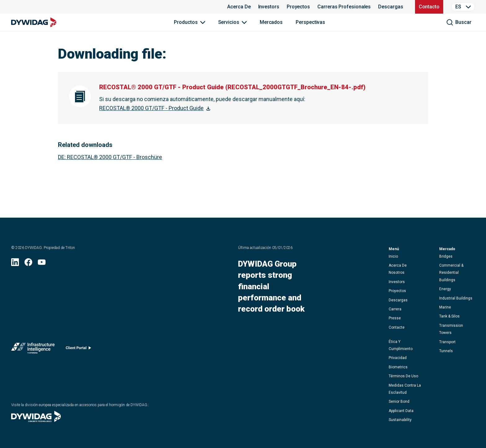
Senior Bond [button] (399, 401)
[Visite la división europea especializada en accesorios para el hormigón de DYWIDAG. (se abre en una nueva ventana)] (36, 420)
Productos (186, 22)
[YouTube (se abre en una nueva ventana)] (42, 264)
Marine (445, 307)
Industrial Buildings (456, 298)
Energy (445, 289)
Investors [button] (397, 282)
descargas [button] (398, 300)
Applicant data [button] (401, 411)
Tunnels (446, 351)
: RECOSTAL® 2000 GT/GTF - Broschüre (110, 157)
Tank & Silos (449, 316)
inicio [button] (393, 256)
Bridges (446, 256)
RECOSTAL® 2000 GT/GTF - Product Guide (151, 108)
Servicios (229, 22)
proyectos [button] (397, 291)
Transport (447, 342)
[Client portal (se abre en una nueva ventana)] (78, 349)
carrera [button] (395, 309)
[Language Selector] (463, 7)
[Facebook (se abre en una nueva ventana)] (28, 264)
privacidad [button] (398, 358)
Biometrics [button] (398, 367)
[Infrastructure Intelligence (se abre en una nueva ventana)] (33, 349)
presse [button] (395, 318)
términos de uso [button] (403, 376)
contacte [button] (397, 327)
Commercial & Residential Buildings (451, 273)
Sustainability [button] (400, 420)
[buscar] (459, 22)
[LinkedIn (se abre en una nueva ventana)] (15, 264)
